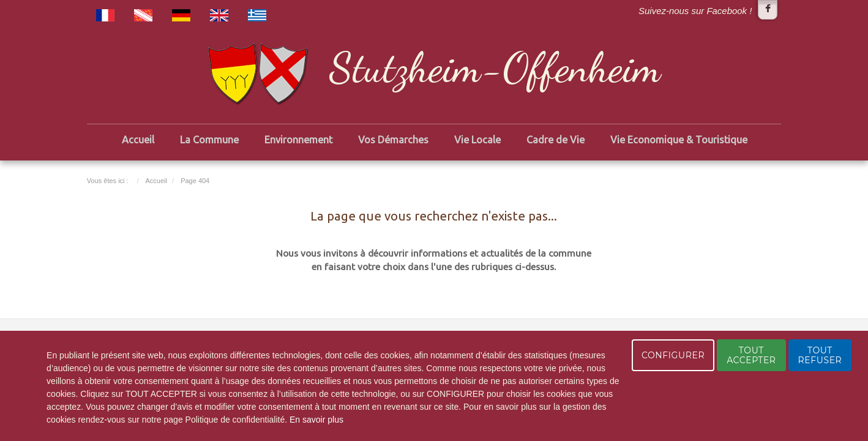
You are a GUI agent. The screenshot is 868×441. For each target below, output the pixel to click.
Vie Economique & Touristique (679, 140)
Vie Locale (477, 140)
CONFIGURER (673, 355)
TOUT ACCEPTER (751, 355)
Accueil (138, 140)
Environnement (298, 140)
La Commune (209, 140)
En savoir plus (316, 420)
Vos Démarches (393, 140)
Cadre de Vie (556, 140)
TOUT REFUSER (820, 355)
